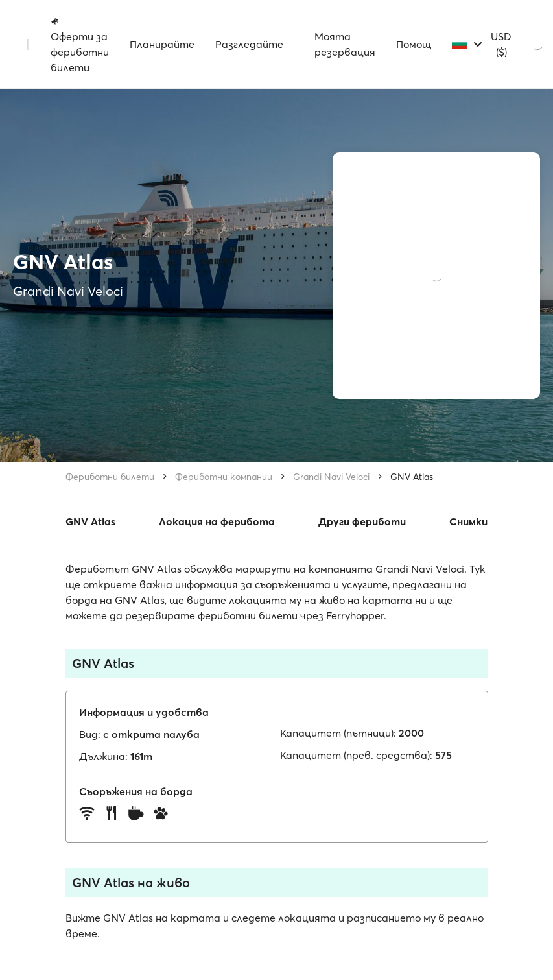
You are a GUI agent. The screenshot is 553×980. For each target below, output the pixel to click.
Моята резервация (345, 44)
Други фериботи (362, 521)
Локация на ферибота (217, 521)
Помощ (414, 44)
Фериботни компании (224, 477)
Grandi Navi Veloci (331, 477)
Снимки (468, 521)
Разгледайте (249, 44)
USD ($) (501, 44)
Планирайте (162, 44)
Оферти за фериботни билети (80, 45)
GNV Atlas (412, 477)
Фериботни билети (110, 477)
